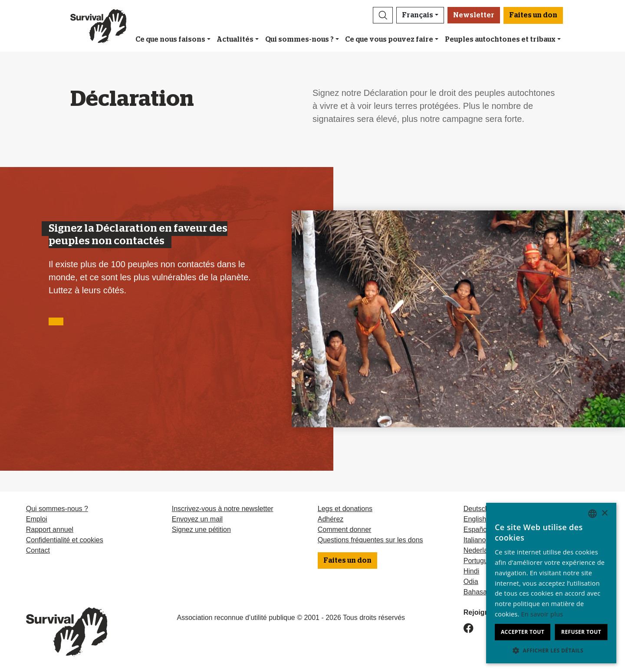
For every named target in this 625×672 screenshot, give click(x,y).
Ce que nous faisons (170, 39)
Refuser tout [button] (581, 632)
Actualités (235, 39)
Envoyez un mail (197, 519)
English (475, 519)
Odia (471, 582)
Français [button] (418, 15)
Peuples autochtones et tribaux (500, 39)
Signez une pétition (201, 529)
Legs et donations (345, 509)
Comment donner (345, 529)
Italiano (475, 540)
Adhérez (331, 519)
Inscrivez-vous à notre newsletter (223, 509)
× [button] (604, 513)
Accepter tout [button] (523, 632)
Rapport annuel (50, 529)
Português (479, 561)
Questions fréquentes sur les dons (370, 540)
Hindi (471, 571)
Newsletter (474, 15)
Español (476, 529)
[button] (383, 15)
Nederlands (481, 550)
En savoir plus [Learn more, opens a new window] (542, 614)
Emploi (37, 519)
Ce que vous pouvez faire (389, 39)
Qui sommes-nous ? (299, 39)
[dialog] (551, 583)
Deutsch (476, 509)
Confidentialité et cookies (65, 540)
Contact (38, 550)
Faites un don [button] (533, 15)
